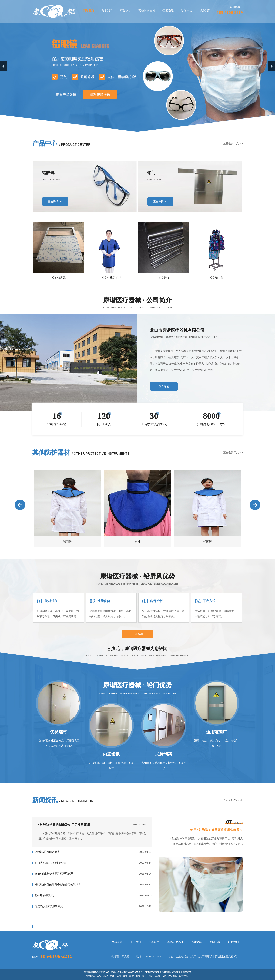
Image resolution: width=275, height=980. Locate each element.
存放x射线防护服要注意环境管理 (54, 874)
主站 (99, 976)
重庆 (157, 976)
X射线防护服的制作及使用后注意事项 (64, 825)
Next (272, 66)
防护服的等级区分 (45, 895)
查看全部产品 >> (233, 143)
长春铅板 (164, 278)
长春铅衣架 (216, 278)
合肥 (125, 976)
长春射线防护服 (111, 278)
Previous (3, 66)
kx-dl (137, 542)
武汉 (164, 976)
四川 (151, 976)
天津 (112, 976)
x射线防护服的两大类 (47, 852)
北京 (106, 976)
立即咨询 (137, 634)
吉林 (145, 976)
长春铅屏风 (59, 278)
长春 (138, 976)
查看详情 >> (55, 201)
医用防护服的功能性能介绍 (51, 863)
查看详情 (164, 386)
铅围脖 (67, 542)
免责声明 (184, 976)
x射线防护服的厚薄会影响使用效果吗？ (58, 884)
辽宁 (132, 976)
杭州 (119, 976)
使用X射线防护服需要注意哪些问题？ (216, 830)
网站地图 (173, 976)
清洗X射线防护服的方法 (49, 906)
